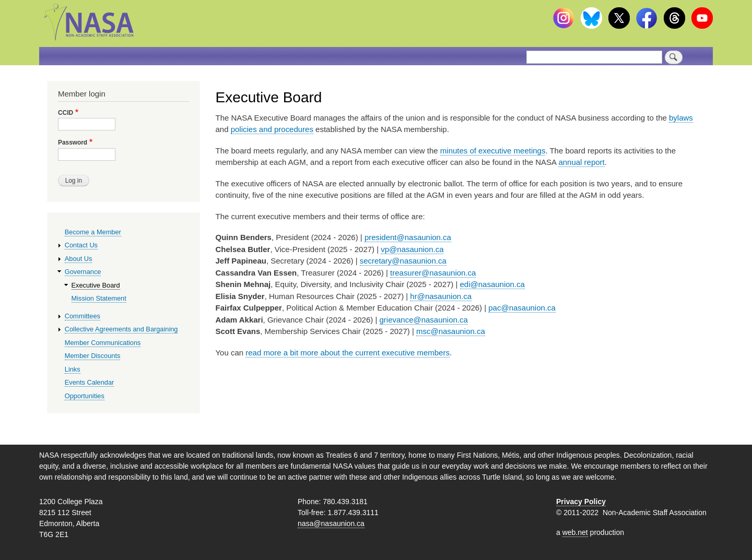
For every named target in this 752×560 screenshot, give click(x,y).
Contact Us (81, 245)
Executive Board (96, 285)
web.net (575, 532)
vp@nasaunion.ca (412, 249)
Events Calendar (90, 382)
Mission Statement (99, 298)
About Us (79, 259)
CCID (66, 113)
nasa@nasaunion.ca (331, 523)
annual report (581, 162)
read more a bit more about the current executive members (348, 353)
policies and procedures (272, 129)
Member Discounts (93, 356)
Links (73, 369)
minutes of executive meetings (493, 151)
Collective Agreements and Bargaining (121, 329)
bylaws (681, 118)
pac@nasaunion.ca (522, 308)
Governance (83, 272)
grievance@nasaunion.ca (424, 320)
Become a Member (93, 232)
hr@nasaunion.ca (441, 296)
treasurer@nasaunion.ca (433, 273)
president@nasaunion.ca (408, 237)
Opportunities (85, 396)
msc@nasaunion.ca (451, 331)
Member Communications (103, 343)
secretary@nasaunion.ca (403, 261)
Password (73, 142)
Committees (83, 316)
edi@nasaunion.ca (492, 284)
